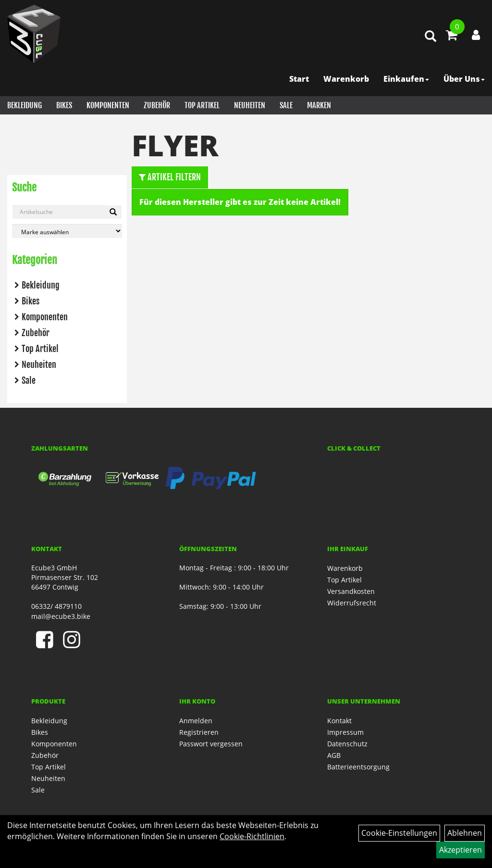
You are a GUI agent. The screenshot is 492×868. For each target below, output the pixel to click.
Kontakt (339, 721)
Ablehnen (465, 833)
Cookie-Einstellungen (399, 833)
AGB (334, 755)
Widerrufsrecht (352, 603)
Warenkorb (346, 79)
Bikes (64, 105)
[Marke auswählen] (67, 231)
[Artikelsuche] (430, 37)
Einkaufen (406, 79)
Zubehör (157, 105)
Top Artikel (202, 105)
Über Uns (464, 79)
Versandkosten (351, 591)
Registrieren (199, 732)
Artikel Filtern (170, 177)
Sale (286, 105)
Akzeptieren (461, 850)
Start (299, 79)
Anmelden (196, 721)
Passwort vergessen (211, 744)
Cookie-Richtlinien (252, 836)
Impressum (345, 732)
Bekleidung (25, 105)
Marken (319, 105)
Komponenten (108, 105)
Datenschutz (347, 744)
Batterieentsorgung (358, 767)
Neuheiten (250, 105)
